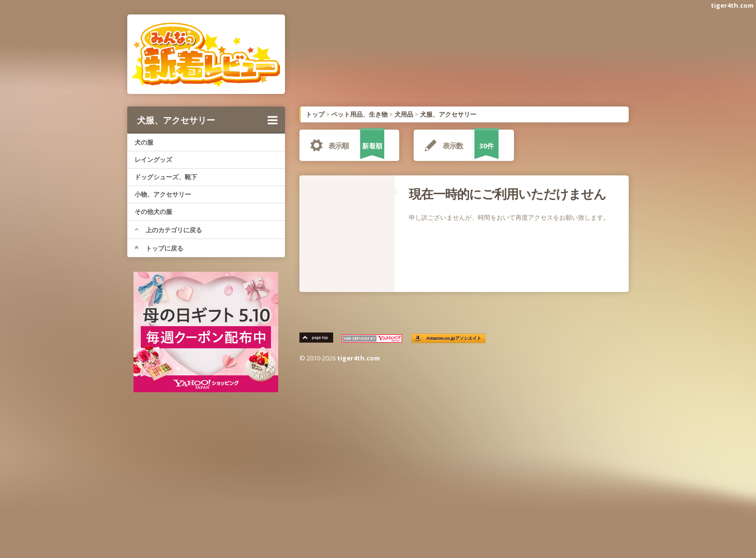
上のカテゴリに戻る (168, 230)
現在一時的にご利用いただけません (507, 194)
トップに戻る (159, 248)
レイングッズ (153, 159)
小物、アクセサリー (163, 194)
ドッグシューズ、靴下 (166, 177)
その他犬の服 (153, 212)
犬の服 (144, 142)
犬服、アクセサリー (207, 120)
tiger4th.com (732, 5)
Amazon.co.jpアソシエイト (454, 339)
